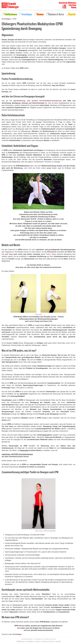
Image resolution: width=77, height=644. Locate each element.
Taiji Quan (72, 5)
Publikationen (21, 641)
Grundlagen (6, 19)
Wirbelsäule (52, 252)
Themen (38, 641)
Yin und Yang (7, 254)
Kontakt (58, 641)
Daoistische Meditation (68, 3)
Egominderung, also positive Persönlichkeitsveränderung (38, 101)
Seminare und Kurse (48, 641)
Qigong (74, 7)
